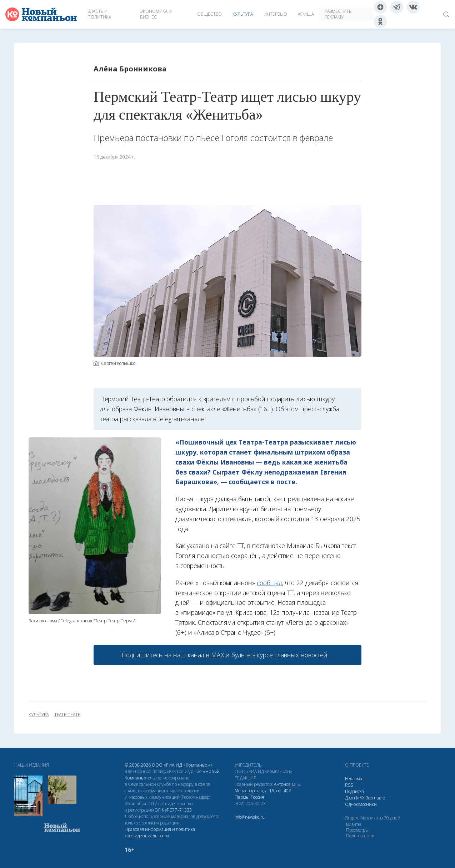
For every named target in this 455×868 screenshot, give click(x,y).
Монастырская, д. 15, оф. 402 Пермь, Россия (263, 794)
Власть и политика (99, 14)
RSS (349, 785)
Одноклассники (361, 804)
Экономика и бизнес (156, 14)
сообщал (269, 583)
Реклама (354, 779)
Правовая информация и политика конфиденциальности (160, 832)
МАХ (360, 798)
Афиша (306, 14)
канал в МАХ (206, 655)
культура (39, 715)
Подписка (354, 791)
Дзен (350, 798)
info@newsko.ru (250, 817)
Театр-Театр (67, 715)
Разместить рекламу (338, 14)
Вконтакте (375, 798)
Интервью (275, 14)
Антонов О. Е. (287, 784)
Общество (209, 14)
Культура (243, 14)
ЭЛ (173, 810)
